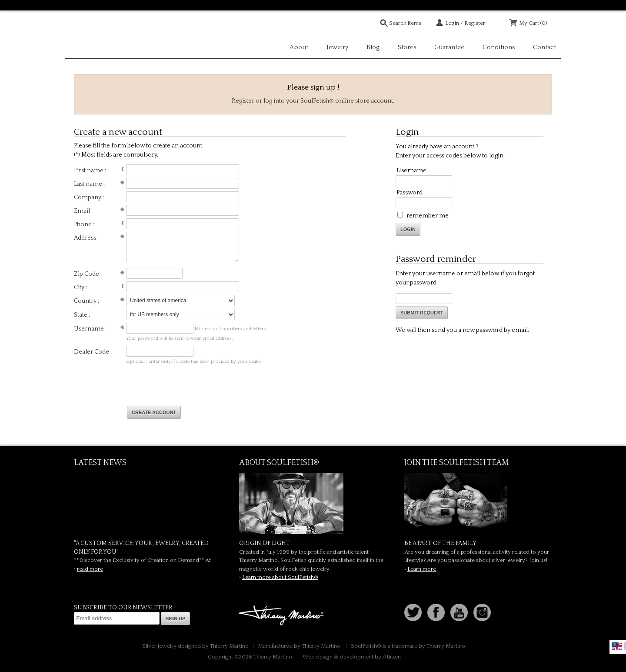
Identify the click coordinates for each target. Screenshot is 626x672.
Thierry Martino (283, 616)
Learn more (422, 569)
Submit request (422, 313)
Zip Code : (88, 274)
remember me (428, 216)
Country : (87, 301)
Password (410, 193)
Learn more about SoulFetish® (280, 577)
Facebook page (436, 612)
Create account (154, 412)
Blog (373, 47)
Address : (86, 238)
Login (408, 229)
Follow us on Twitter (413, 612)
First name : (90, 171)
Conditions (499, 47)
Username (411, 171)
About (299, 47)
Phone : (84, 224)
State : (82, 315)
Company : (89, 197)
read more (90, 569)
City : (80, 288)
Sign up (175, 619)
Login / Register (465, 23)
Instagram (482, 612)
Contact (544, 47)
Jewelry (337, 47)
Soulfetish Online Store (96, 35)
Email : (83, 211)
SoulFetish (313, 504)
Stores (407, 47)
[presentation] (193, 386)
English (617, 646)
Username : (90, 329)
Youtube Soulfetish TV (459, 612)
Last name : (89, 184)
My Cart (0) (533, 23)
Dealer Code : (93, 352)
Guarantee (449, 47)
